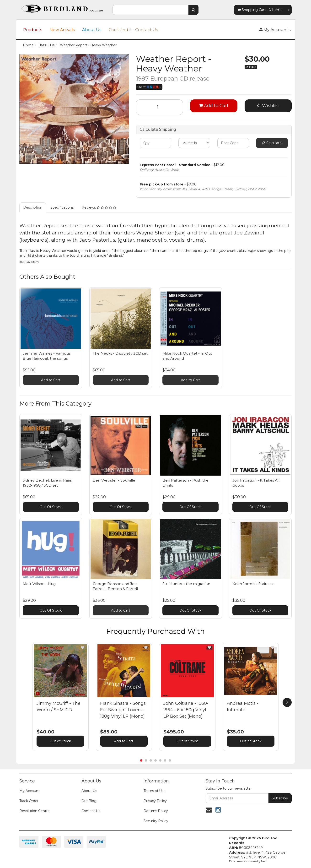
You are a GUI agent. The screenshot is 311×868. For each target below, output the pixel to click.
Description (33, 207)
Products (33, 30)
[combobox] (150, 10)
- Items (260, 10)
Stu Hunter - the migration (186, 584)
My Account (29, 791)
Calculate (272, 143)
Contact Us (91, 811)
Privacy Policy (155, 801)
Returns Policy (156, 811)
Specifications (62, 207)
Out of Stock (60, 741)
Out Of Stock (51, 507)
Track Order (29, 801)
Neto (264, 861)
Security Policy (156, 821)
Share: (149, 87)
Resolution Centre (35, 811)
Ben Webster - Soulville (114, 480)
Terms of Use (155, 791)
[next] (287, 702)
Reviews (99, 207)
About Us (92, 30)
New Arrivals (62, 30)
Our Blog (89, 801)
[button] (83, 647)
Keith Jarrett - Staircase (254, 584)
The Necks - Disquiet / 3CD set (120, 353)
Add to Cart (214, 106)
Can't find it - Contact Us (133, 30)
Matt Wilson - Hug (39, 584)
